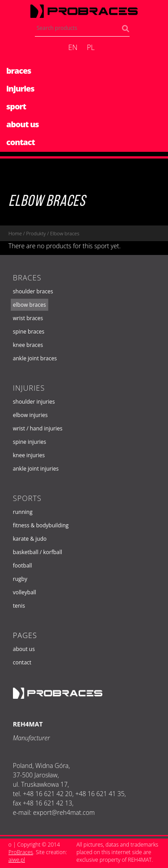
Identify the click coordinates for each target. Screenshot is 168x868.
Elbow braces (47, 202)
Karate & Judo (30, 539)
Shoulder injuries (34, 402)
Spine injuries (29, 442)
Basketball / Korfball (38, 552)
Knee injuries (29, 455)
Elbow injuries (30, 415)
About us (24, 649)
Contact (22, 662)
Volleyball (25, 592)
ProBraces (21, 852)
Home (15, 233)
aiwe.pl (17, 860)
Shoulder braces (33, 291)
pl (91, 47)
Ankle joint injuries (36, 469)
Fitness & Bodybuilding (41, 525)
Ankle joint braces (35, 358)
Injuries (29, 388)
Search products (128, 31)
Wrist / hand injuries (38, 428)
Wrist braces (28, 318)
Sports (27, 498)
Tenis (19, 606)
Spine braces (29, 332)
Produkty (36, 233)
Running (23, 512)
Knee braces (28, 345)
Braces (27, 278)
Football (23, 565)
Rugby (20, 579)
